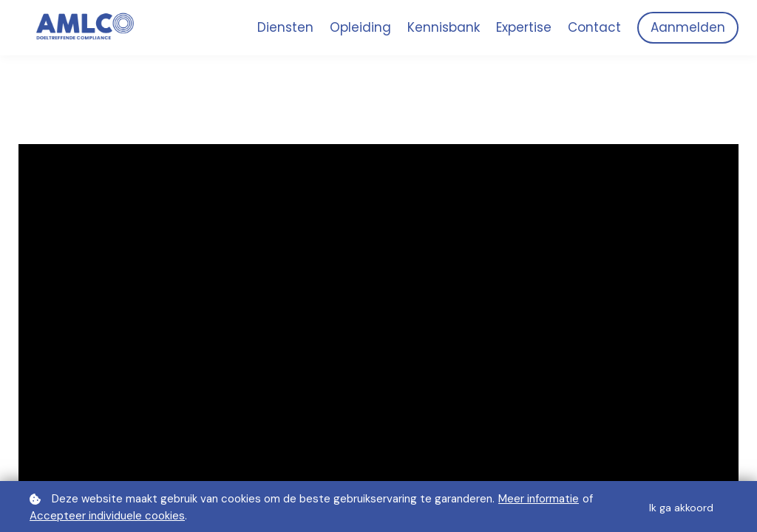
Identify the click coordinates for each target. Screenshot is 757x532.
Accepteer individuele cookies (107, 516)
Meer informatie (539, 499)
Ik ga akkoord (681, 508)
